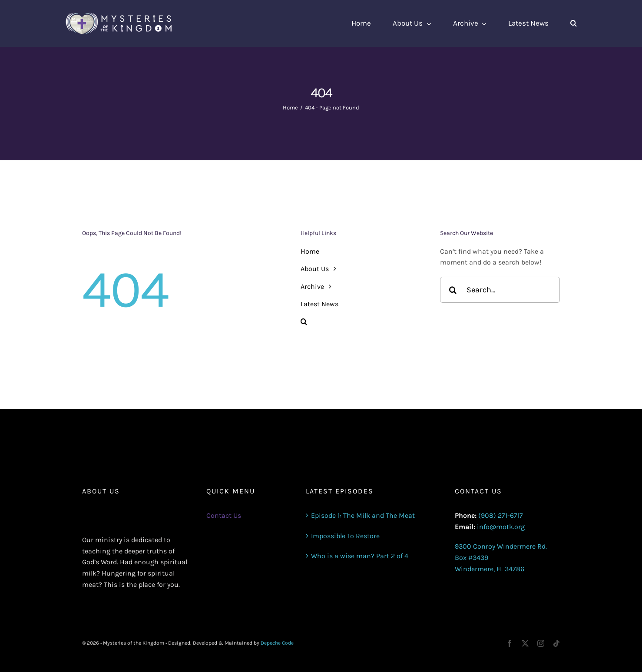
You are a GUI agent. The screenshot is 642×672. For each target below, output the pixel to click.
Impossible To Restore (345, 536)
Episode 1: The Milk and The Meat (363, 515)
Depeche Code (277, 643)
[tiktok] (556, 643)
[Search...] (500, 290)
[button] (574, 23)
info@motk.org (501, 527)
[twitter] (525, 643)
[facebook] (510, 643)
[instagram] (541, 643)
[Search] (453, 290)
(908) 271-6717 (501, 515)
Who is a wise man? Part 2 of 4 (360, 556)
